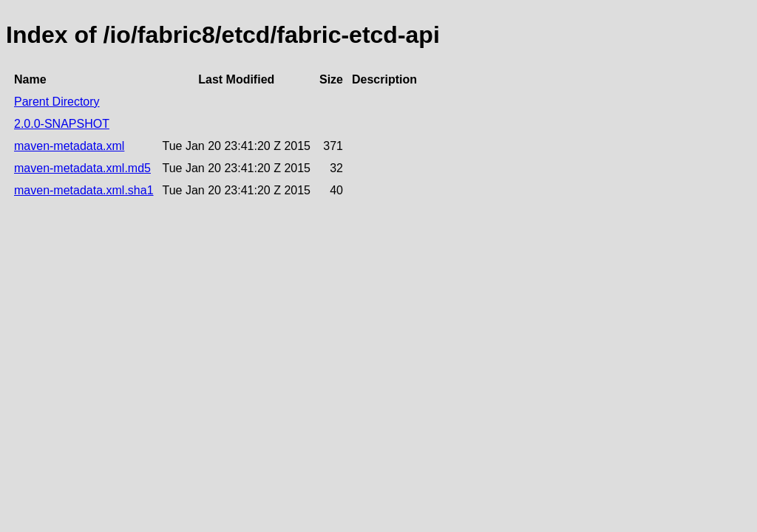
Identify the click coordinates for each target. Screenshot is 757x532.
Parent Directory (57, 102)
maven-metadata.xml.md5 (82, 168)
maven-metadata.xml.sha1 (84, 190)
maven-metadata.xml (69, 146)
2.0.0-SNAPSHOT (62, 124)
